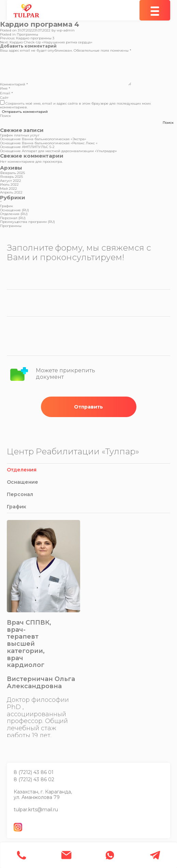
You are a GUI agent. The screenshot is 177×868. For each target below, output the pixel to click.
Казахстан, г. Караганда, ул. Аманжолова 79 (43, 794)
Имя (5, 88)
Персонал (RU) (13, 218)
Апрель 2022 (11, 192)
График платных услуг (20, 135)
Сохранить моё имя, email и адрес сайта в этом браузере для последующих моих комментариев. (75, 105)
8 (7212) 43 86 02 (34, 779)
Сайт (4, 98)
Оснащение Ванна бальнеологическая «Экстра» (43, 139)
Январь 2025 (11, 177)
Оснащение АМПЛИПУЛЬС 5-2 (27, 147)
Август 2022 (11, 181)
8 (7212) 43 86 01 (34, 772)
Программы (27, 34)
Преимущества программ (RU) (27, 222)
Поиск (5, 116)
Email (6, 93)
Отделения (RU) (14, 214)
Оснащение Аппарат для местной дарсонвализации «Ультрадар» (58, 151)
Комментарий (14, 84)
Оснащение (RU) (14, 210)
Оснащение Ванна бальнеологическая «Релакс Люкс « (49, 143)
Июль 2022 (9, 184)
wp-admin (66, 30)
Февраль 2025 (12, 173)
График (6, 206)
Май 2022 (9, 189)
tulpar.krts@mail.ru (36, 810)
